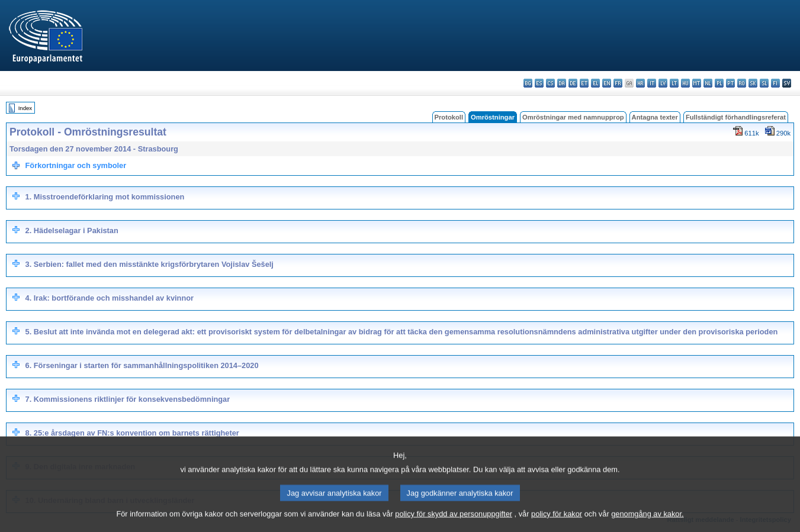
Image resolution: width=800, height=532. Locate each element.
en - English (607, 83)
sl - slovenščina (764, 83)
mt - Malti (697, 83)
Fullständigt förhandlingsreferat (736, 117)
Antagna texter (655, 117)
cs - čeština (550, 83)
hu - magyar (685, 83)
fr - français (618, 83)
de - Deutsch (573, 83)
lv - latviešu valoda (663, 83)
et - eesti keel (584, 83)
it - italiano (652, 83)
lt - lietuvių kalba (674, 83)
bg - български (528, 83)
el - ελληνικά (595, 83)
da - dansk (562, 83)
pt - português (730, 83)
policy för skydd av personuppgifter (454, 525)
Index (25, 108)
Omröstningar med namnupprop (573, 117)
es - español (539, 83)
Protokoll (449, 117)
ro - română (742, 83)
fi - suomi (775, 83)
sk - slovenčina (753, 83)
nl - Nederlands (708, 83)
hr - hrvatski (640, 83)
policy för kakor (557, 525)
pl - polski (719, 83)
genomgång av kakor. (647, 525)
